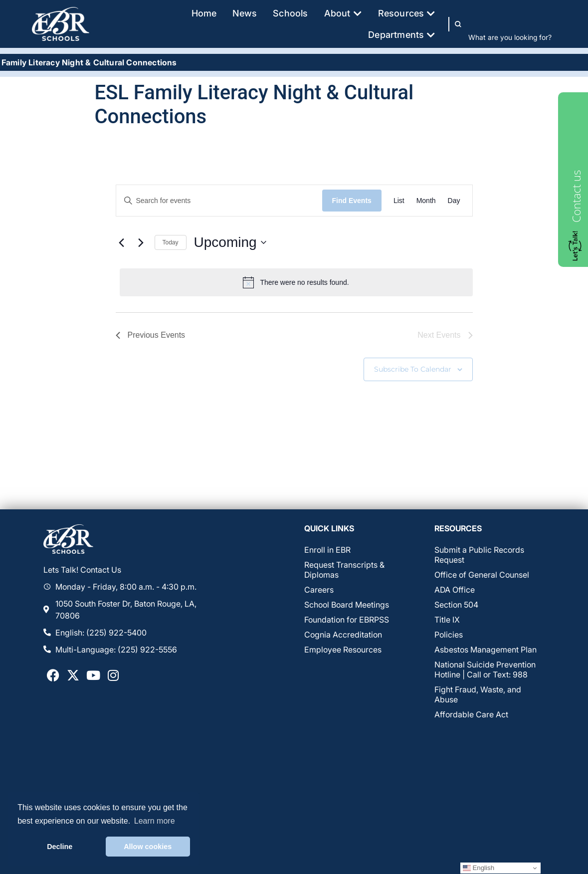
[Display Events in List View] (399, 201)
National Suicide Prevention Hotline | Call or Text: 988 (485, 669)
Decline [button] (60, 847)
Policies (449, 635)
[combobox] (512, 37)
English (479, 868)
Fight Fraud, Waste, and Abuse (478, 694)
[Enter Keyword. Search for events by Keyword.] (219, 201)
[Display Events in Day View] (454, 201)
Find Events (352, 201)
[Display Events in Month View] (426, 201)
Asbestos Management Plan (486, 650)
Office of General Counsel (482, 575)
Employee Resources (343, 650)
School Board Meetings (347, 605)
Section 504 (456, 605)
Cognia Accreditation (343, 635)
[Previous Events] (122, 242)
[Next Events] (141, 242)
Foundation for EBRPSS (347, 620)
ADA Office (455, 590)
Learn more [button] (155, 821)
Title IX (447, 620)
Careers (319, 590)
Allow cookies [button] (148, 847)
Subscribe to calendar (413, 369)
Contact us (576, 196)
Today (171, 242)
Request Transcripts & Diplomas (344, 570)
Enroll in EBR (327, 550)
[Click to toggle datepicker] (230, 242)
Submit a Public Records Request (479, 555)
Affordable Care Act (471, 714)
